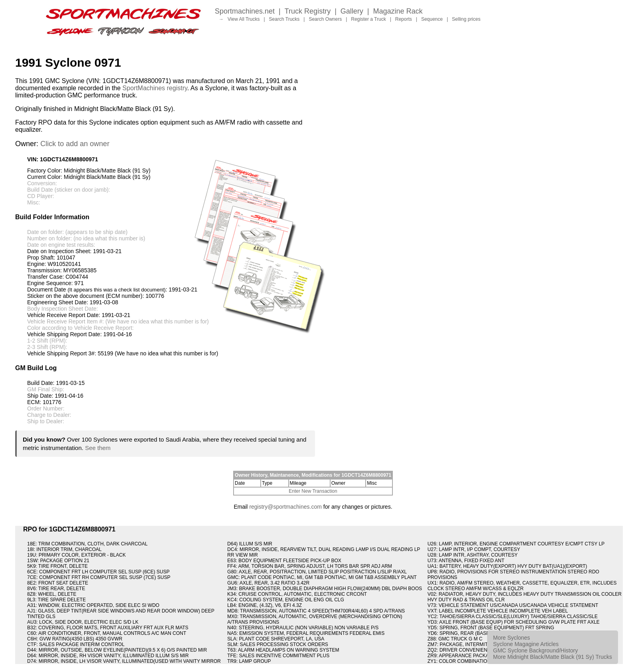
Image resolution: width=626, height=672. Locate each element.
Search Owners (325, 19)
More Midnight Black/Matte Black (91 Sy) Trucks (553, 657)
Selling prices (466, 19)
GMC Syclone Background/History (535, 650)
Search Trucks (284, 19)
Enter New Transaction (313, 491)
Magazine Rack (398, 11)
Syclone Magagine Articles (526, 644)
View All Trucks (244, 19)
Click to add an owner (75, 144)
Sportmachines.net (245, 11)
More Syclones (512, 638)
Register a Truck (368, 19)
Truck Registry (308, 11)
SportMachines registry (155, 88)
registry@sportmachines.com (285, 507)
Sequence (432, 19)
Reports (404, 19)
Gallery (352, 11)
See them (98, 448)
